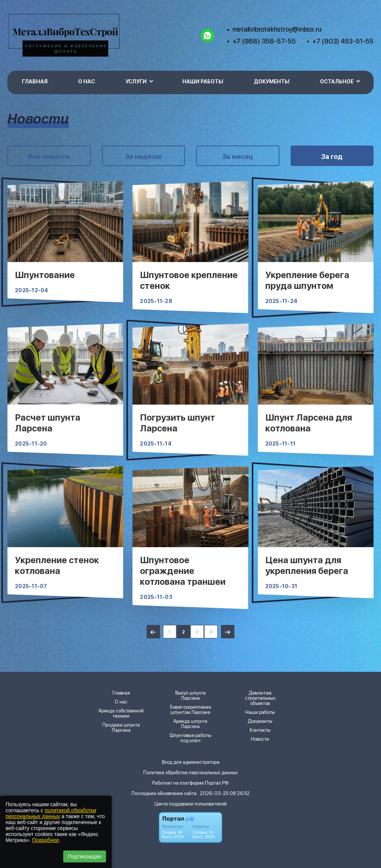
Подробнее (46, 840)
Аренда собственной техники (121, 714)
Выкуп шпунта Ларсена (190, 696)
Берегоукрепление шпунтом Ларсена (190, 710)
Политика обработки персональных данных (190, 773)
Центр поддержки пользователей (190, 804)
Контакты (260, 730)
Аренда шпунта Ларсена (190, 724)
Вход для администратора (191, 762)
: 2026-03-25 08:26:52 (224, 793)
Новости (260, 739)
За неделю (143, 157)
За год (332, 157)
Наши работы (203, 82)
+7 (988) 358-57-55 (264, 41)
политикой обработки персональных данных (51, 813)
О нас (87, 82)
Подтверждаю (85, 856)
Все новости (49, 157)
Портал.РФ (217, 783)
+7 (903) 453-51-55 (343, 41)
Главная (35, 82)
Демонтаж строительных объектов (260, 698)
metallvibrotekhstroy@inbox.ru (277, 29)
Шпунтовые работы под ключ (190, 738)
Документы (272, 82)
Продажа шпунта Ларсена (121, 728)
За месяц (238, 157)
